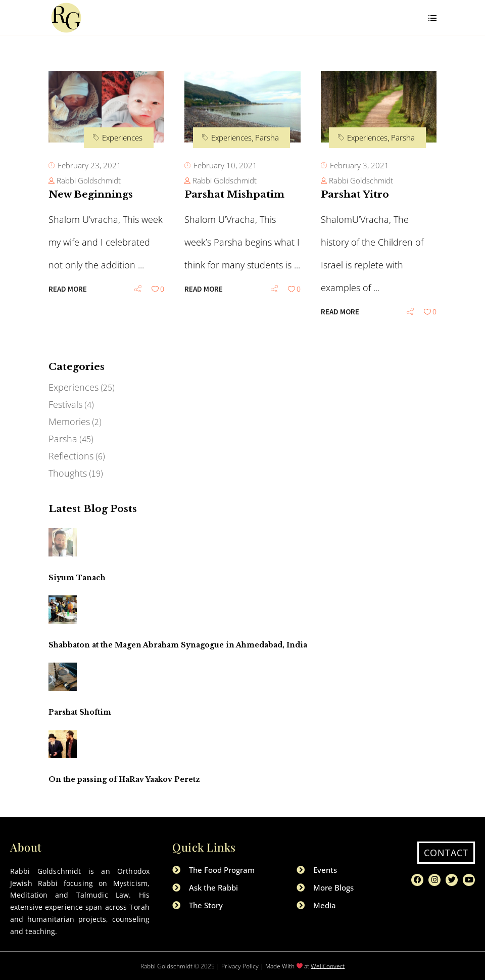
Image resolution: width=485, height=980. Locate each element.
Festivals (65, 404)
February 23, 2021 (89, 165)
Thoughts (68, 473)
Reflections (71, 456)
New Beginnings (91, 194)
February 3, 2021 (359, 165)
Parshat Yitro (355, 194)
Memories (69, 422)
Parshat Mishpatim (234, 194)
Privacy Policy (240, 966)
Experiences (122, 137)
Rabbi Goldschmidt (89, 180)
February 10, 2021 (225, 165)
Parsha (267, 137)
